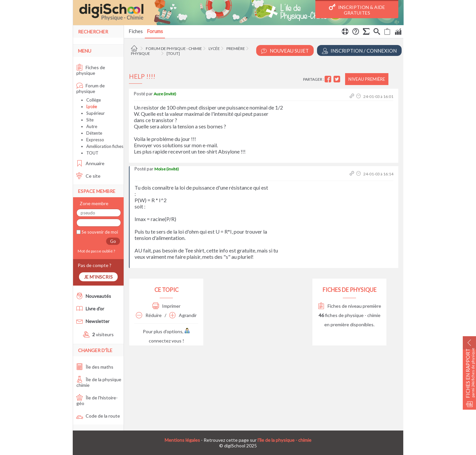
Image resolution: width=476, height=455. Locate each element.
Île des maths (95, 367)
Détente (94, 133)
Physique (140, 53)
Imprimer (166, 306)
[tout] (173, 53)
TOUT (92, 153)
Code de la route (98, 416)
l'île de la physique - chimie (284, 440)
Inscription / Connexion (359, 51)
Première (236, 48)
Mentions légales (182, 440)
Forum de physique (91, 88)
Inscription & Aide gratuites (357, 10)
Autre (92, 126)
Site (90, 120)
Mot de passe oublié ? (96, 251)
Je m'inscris (98, 277)
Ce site (88, 176)
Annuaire (90, 163)
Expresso (95, 140)
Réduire (149, 315)
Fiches (136, 31)
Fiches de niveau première (350, 306)
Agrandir (183, 315)
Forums (155, 31)
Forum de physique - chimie (174, 48)
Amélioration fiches (105, 146)
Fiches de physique (91, 70)
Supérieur (96, 113)
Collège (94, 100)
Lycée (214, 48)
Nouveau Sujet (285, 51)
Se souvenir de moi (99, 232)
